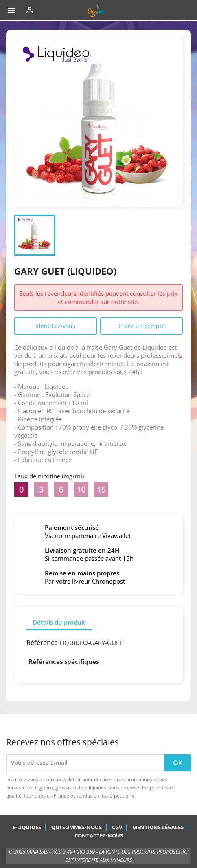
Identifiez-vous (55, 326)
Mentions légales (158, 827)
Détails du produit (59, 622)
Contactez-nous (99, 835)
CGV (117, 827)
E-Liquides (27, 827)
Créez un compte (142, 326)
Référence (42, 643)
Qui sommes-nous (77, 827)
